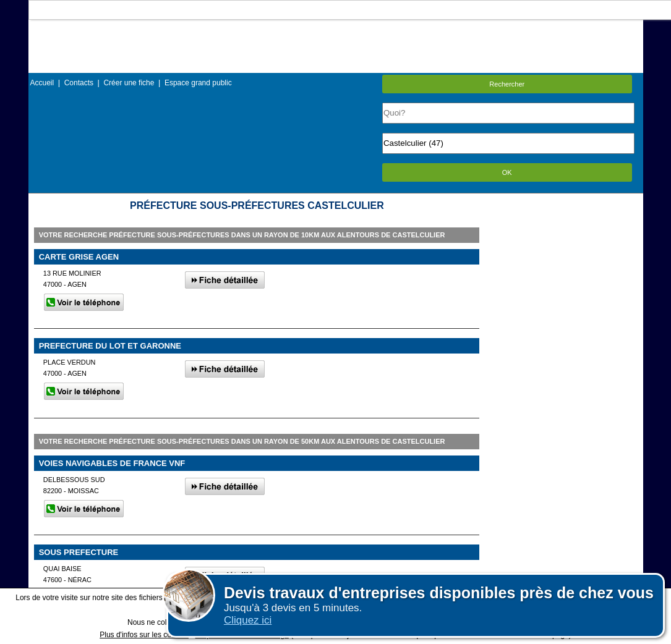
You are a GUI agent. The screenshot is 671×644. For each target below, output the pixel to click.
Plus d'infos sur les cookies (144, 635)
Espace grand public (198, 83)
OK (507, 172)
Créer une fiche (129, 83)
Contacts (79, 83)
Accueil (42, 83)
